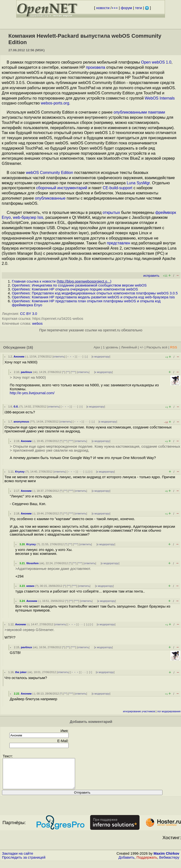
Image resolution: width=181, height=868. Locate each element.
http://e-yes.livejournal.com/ (32, 393)
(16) (30, 347)
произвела (96, 67)
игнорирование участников (139, 711)
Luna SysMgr (138, 183)
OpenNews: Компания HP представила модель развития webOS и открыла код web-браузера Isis (93, 297)
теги (139, 8)
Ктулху (20, 472)
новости (103, 8)
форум (126, 8)
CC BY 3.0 (29, 314)
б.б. (16, 407)
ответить (59, 357)
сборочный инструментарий (62, 188)
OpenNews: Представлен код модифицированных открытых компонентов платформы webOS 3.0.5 (95, 293)
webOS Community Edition (50, 173)
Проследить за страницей (24, 863)
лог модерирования (169, 711)
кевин (30, 586)
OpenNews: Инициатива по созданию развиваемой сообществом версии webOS (79, 285)
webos (37, 323)
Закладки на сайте (18, 859)
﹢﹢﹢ (71, 357)
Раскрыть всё (157, 347)
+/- (141, 347)
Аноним (19, 357)
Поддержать (147, 863)
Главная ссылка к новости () (62, 281)
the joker (21, 672)
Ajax (97, 347)
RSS (174, 347)
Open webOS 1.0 (156, 62)
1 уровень (111, 347)
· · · (80, 357)
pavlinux (26, 372)
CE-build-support (118, 188)
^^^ (73, 372)
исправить (151, 276)
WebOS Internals (160, 98)
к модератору (101, 357)
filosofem (33, 563)
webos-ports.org (55, 103)
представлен (119, 243)
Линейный (129, 347)
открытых (111, 213)
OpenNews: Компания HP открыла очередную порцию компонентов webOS (75, 289)
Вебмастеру (169, 863)
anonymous (21, 422)
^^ (68, 372)
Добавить (127, 863)
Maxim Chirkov (166, 859)
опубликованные (50, 198)
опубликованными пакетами (139, 112)
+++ (115, 8)
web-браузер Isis (28, 217)
